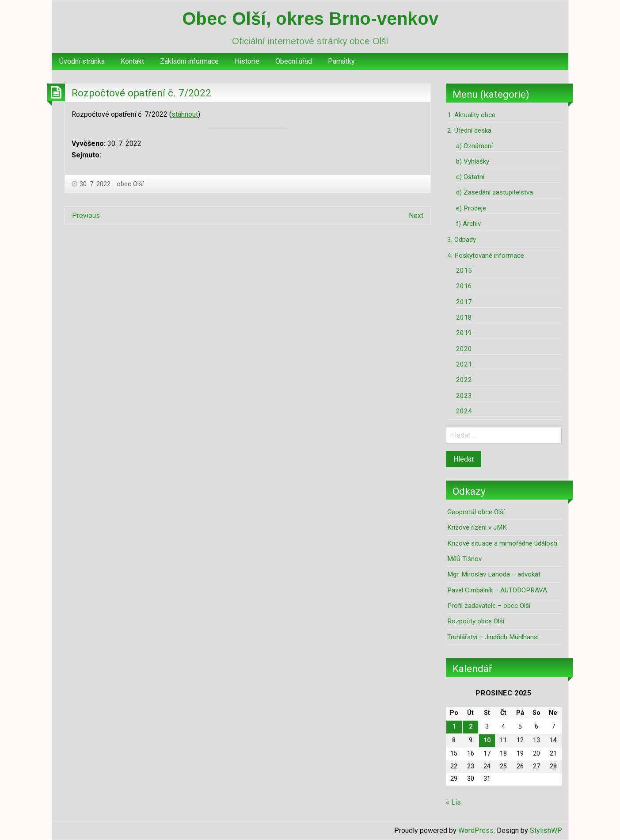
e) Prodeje (471, 208)
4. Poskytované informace (486, 256)
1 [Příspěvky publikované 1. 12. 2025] (454, 727)
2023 (464, 396)
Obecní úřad (294, 61)
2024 (464, 411)
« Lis (453, 802)
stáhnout (185, 114)
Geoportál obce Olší (476, 512)
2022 (464, 380)
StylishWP (546, 830)
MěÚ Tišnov (464, 559)
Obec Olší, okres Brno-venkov (310, 19)
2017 (464, 302)
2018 (464, 317)
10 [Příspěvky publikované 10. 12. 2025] (487, 740)
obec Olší (130, 184)
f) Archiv (468, 224)
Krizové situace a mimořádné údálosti (502, 543)
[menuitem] (82, 61)
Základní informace (189, 61)
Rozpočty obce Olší (476, 621)
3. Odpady (462, 240)
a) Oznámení (474, 146)
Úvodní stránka (82, 61)
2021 (464, 364)
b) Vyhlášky (473, 161)
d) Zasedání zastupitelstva (494, 192)
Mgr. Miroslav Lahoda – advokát (494, 574)
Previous (86, 216)
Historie (247, 61)
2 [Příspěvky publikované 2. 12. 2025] (471, 727)
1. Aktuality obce (471, 115)
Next (416, 216)
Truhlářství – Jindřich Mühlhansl (493, 637)
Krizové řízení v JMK (477, 527)
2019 (464, 333)
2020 (464, 349)
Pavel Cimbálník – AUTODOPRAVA (497, 590)
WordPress (476, 830)
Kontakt (132, 61)
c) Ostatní (470, 177)
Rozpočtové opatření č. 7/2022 (141, 93)
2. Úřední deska (469, 130)
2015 (464, 271)
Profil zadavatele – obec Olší (489, 606)
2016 (464, 286)
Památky (341, 61)
